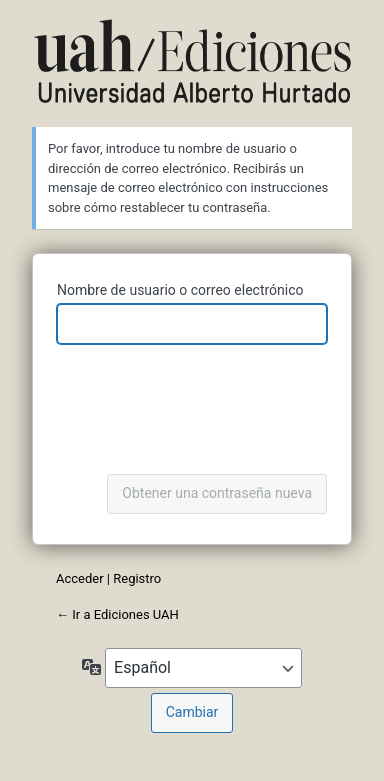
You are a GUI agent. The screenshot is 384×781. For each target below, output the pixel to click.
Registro (137, 578)
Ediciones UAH (192, 61)
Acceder (80, 578)
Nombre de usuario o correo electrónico (180, 290)
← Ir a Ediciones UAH (117, 614)
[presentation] (194, 411)
